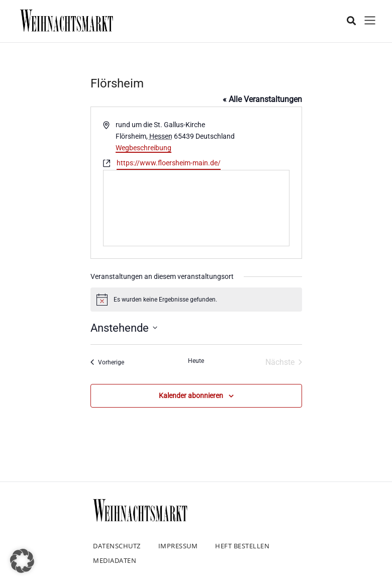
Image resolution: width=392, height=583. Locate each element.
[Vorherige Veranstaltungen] (107, 362)
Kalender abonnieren (191, 396)
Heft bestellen (242, 546)
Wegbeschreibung (143, 148)
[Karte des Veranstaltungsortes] (196, 208)
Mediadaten (115, 560)
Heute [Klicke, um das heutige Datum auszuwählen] (196, 361)
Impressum (178, 546)
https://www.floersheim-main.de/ (169, 163)
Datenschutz (117, 546)
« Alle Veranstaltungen (262, 99)
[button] (22, 561)
